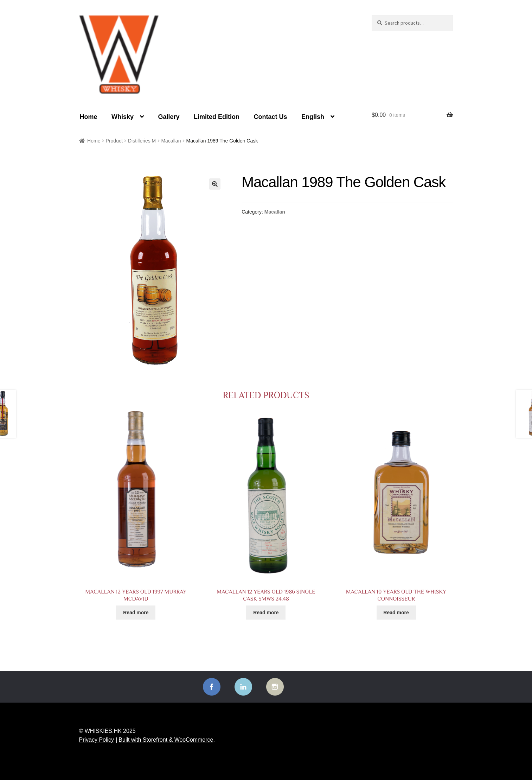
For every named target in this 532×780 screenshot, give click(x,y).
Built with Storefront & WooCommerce (166, 740)
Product (114, 141)
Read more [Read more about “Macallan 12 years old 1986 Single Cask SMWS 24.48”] (266, 613)
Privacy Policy (97, 740)
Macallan (171, 141)
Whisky (123, 117)
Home (89, 117)
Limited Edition (217, 117)
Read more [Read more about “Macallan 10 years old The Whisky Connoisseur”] (396, 613)
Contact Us (270, 117)
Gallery (169, 117)
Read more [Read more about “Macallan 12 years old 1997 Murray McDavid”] (136, 613)
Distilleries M (142, 141)
